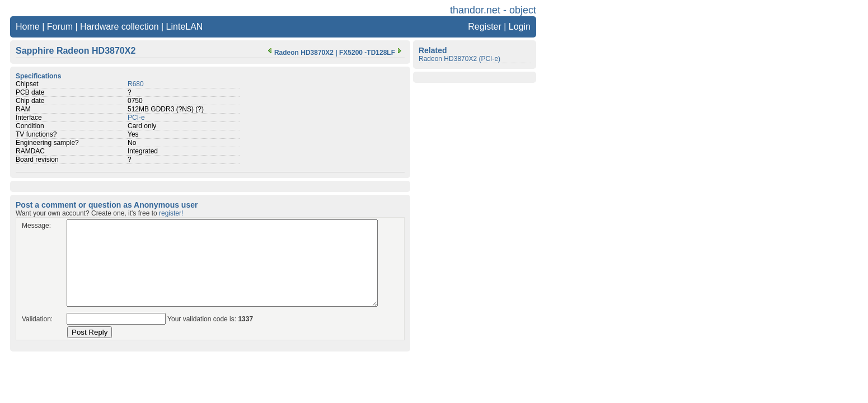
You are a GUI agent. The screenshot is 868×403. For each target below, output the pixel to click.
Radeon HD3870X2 (299, 53)
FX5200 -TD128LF (372, 53)
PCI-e (136, 118)
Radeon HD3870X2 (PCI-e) (459, 59)
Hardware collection (119, 27)
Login (520, 27)
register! (171, 213)
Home (28, 27)
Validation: (37, 319)
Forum (60, 27)
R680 (136, 84)
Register (485, 27)
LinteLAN (185, 27)
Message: (36, 226)
